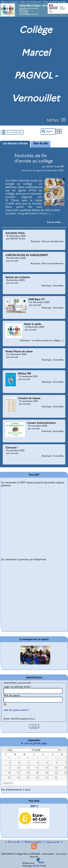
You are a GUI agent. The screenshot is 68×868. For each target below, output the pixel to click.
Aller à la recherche (31, 2)
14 (56, 768)
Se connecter (14, 132)
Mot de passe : (12, 695)
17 (18, 773)
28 (28, 758)
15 (65, 768)
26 (9, 758)
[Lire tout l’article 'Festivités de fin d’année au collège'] (55, 222)
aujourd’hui (8, 783)
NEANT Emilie (53, 167)
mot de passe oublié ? (17, 710)
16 (9, 773)
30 (47, 758)
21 (56, 773)
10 (18, 768)
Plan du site (13, 842)
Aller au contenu (10, 2)
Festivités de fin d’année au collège (34, 158)
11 (28, 768)
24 (18, 778)
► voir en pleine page (34, 743)
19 (37, 773)
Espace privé (52, 842)
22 (65, 773)
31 (56, 758)
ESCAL (36, 866)
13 (47, 768)
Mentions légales (32, 842)
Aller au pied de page (55, 2)
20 (47, 773)
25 (28, 778)
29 (37, 758)
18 (28, 773)
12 (37, 768)
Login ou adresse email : (18, 687)
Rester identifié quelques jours (19, 719)
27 (18, 758)
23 (9, 778)
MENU (53, 120)
